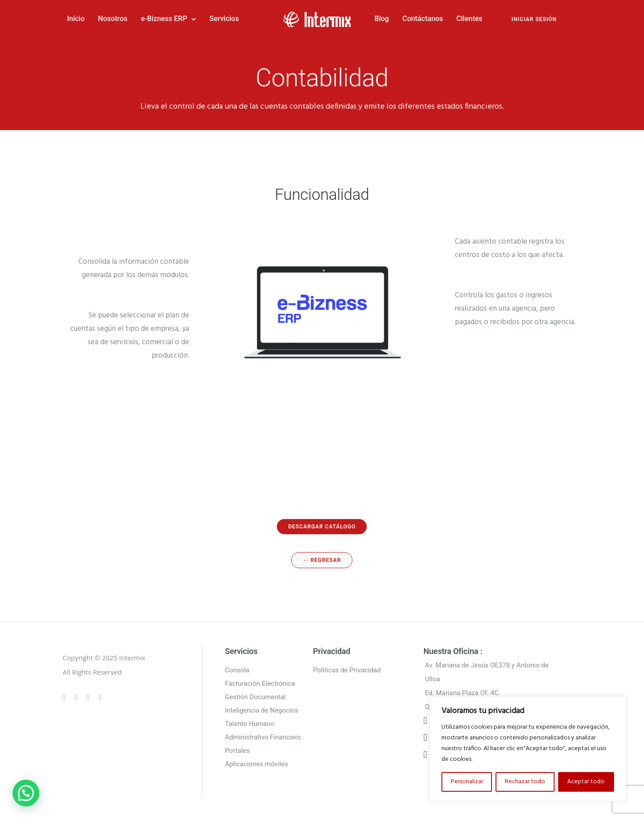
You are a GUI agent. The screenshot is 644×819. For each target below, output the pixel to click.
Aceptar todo (586, 782)
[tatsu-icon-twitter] (100, 697)
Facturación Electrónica (260, 684)
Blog (381, 19)
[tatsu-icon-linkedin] (89, 697)
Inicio (76, 19)
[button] (26, 793)
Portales (237, 751)
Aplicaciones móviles (256, 764)
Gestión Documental (255, 697)
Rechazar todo (525, 782)
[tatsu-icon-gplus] (65, 697)
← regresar (322, 560)
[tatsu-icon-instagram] (77, 697)
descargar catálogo (322, 527)
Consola (237, 670)
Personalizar (467, 782)
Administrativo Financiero (263, 737)
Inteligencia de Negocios (262, 710)
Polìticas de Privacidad (347, 670)
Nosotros (113, 19)
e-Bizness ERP (164, 19)
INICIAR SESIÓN (534, 19)
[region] (528, 749)
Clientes (470, 19)
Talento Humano (250, 724)
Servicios (224, 19)
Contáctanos (423, 19)
